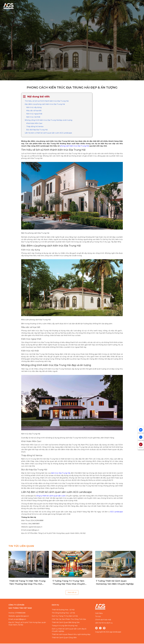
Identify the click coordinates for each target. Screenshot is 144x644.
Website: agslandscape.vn (19, 616)
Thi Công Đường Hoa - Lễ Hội (63, 613)
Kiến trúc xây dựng (34, 108)
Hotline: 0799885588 (17, 613)
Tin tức (98, 617)
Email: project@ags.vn (17, 620)
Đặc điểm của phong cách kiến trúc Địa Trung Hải (45, 105)
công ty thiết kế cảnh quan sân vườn (51, 496)
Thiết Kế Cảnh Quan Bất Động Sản (66, 623)
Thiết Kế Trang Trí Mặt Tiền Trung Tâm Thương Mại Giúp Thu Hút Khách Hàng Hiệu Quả (27, 583)
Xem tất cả (72, 593)
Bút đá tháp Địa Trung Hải (37, 130)
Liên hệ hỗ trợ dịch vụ (104, 623)
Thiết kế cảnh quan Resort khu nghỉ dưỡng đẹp (71, 635)
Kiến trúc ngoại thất (34, 114)
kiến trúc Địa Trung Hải (61, 474)
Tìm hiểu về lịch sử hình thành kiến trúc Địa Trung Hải (47, 101)
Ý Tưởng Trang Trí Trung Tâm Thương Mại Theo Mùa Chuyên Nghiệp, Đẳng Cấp (69, 583)
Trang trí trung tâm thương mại (65, 626)
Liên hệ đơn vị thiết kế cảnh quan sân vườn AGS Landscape (48, 133)
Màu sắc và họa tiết (34, 111)
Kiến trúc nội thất (33, 117)
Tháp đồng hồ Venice (35, 127)
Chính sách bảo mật (103, 620)
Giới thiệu (99, 614)
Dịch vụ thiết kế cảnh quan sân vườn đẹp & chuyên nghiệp (69, 630)
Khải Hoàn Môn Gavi (34, 124)
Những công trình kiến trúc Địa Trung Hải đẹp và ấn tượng (49, 121)
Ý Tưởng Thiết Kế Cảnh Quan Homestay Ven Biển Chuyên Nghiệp (115, 583)
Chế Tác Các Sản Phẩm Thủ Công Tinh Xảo (69, 620)
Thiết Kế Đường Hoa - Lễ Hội (63, 610)
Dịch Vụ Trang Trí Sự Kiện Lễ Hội (65, 616)
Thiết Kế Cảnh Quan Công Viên (64, 638)
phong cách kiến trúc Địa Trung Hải (74, 146)
